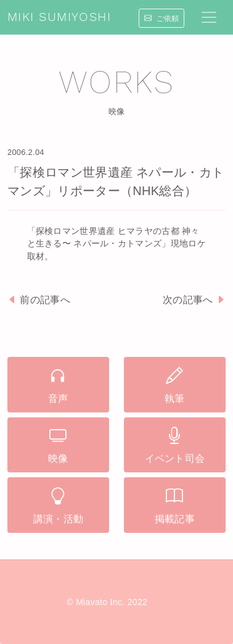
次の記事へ (194, 300)
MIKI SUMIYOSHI (59, 17)
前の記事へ (39, 300)
